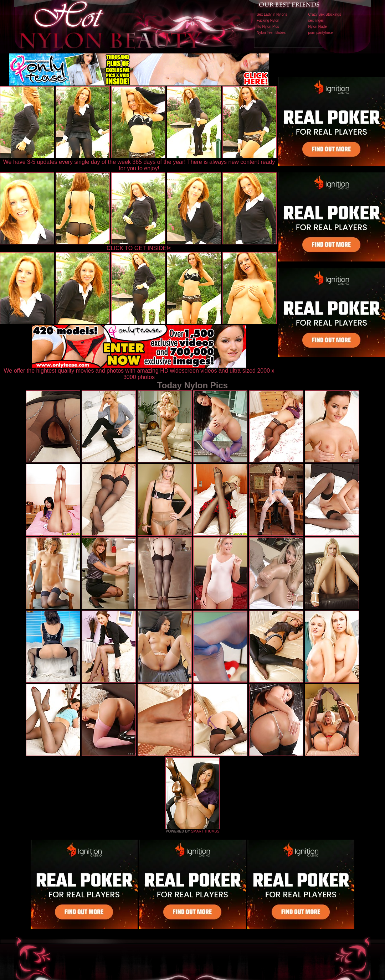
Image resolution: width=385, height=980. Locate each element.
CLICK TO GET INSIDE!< (139, 248)
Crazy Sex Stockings (324, 14)
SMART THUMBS (205, 831)
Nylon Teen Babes (271, 33)
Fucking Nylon (268, 20)
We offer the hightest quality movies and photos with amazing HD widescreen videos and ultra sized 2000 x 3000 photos (139, 371)
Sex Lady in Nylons (272, 14)
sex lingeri (316, 20)
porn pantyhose (320, 33)
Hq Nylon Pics (268, 27)
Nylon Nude (317, 27)
